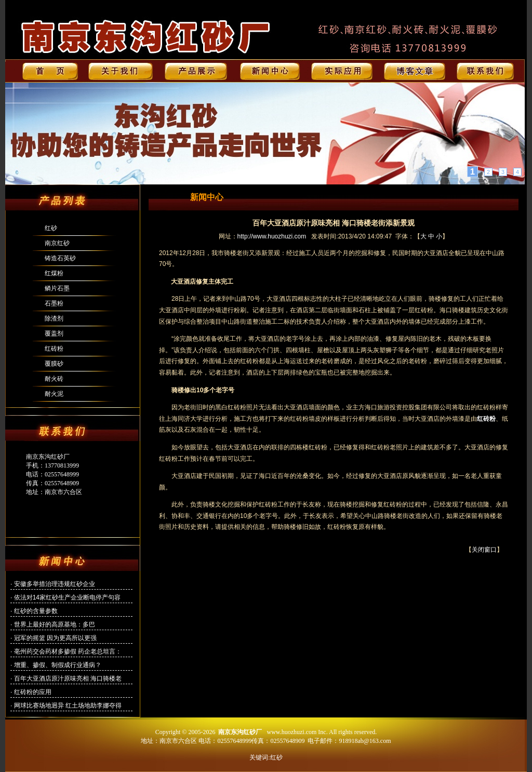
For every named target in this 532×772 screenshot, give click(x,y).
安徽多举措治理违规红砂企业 (55, 584)
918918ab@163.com (365, 741)
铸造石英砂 (60, 258)
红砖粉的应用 (33, 692)
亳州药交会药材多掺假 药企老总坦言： (68, 651)
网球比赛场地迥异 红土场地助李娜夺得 (68, 706)
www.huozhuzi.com (291, 732)
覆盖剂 (54, 334)
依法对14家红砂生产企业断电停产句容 (67, 597)
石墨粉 (54, 303)
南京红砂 (57, 243)
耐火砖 (54, 379)
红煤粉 (54, 273)
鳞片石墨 (57, 288)
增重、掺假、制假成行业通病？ (58, 665)
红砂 (51, 228)
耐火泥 (54, 394)
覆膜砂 (54, 364)
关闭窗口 (484, 550)
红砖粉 (54, 349)
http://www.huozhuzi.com (272, 236)
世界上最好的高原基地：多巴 (55, 624)
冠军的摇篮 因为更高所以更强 (55, 638)
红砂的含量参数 (36, 611)
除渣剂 (54, 318)
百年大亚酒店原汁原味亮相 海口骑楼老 (68, 678)
